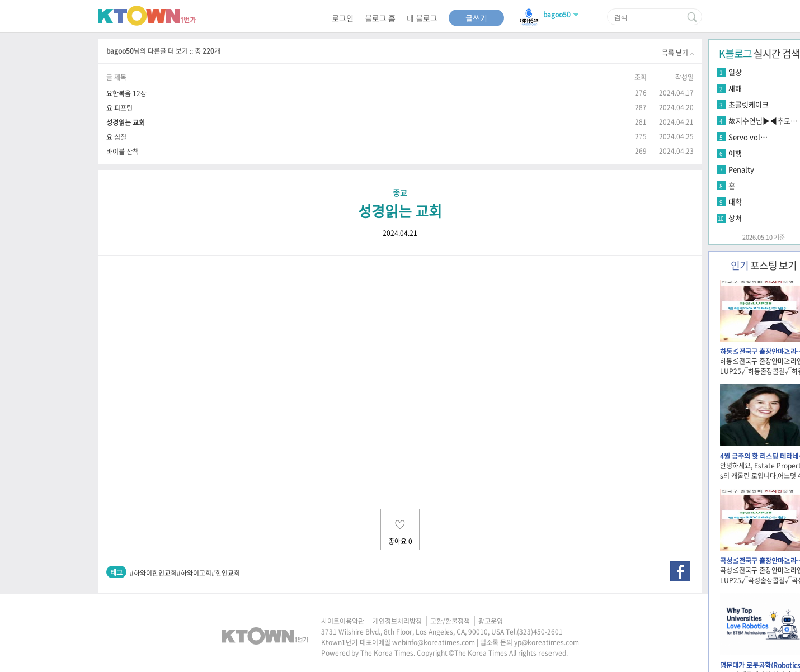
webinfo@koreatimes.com (434, 642)
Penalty (741, 169)
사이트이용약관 (343, 621)
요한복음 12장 (126, 93)
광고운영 (491, 621)
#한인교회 (226, 573)
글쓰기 (476, 18)
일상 (735, 72)
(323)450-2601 (540, 632)
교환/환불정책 (450, 621)
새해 (735, 88)
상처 (735, 218)
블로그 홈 (380, 18)
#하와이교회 (194, 573)
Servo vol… (748, 137)
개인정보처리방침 (397, 621)
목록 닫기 (678, 53)
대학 (735, 202)
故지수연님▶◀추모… (763, 120)
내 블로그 (422, 18)
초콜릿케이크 (749, 104)
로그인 (343, 18)
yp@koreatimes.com (547, 642)
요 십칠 (116, 137)
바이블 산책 (123, 151)
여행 (735, 153)
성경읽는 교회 (126, 122)
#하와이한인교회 (153, 573)
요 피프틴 (119, 108)
